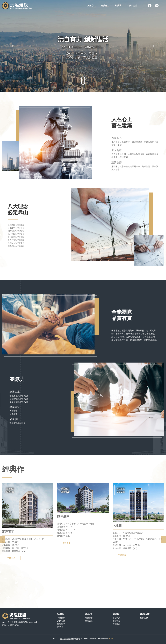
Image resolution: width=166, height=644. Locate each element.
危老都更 (116, 621)
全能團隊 (61, 624)
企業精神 (61, 618)
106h (111, 639)
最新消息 (116, 618)
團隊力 (60, 627)
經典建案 (89, 621)
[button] (12, 46)
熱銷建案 (89, 618)
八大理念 (61, 621)
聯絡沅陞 (144, 618)
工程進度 (116, 624)
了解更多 (11, 565)
